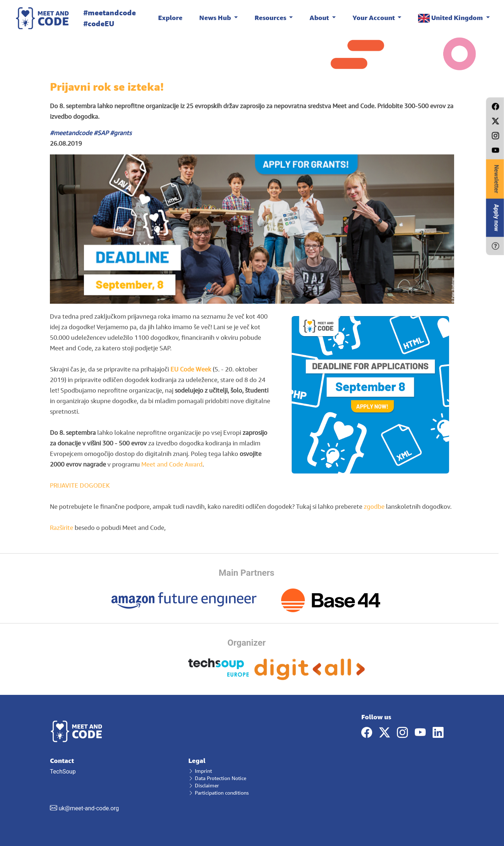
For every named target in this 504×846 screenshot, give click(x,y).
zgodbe (374, 506)
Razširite (62, 528)
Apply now (497, 218)
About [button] (320, 17)
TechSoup (114, 784)
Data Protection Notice (217, 778)
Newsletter (497, 179)
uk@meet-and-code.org (89, 808)
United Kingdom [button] (451, 18)
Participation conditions (218, 793)
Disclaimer (204, 785)
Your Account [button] (374, 17)
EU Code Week (191, 369)
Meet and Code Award (171, 464)
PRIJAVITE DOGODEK (80, 485)
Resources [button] (271, 17)
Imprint (200, 771)
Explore (170, 17)
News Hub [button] (216, 17)
